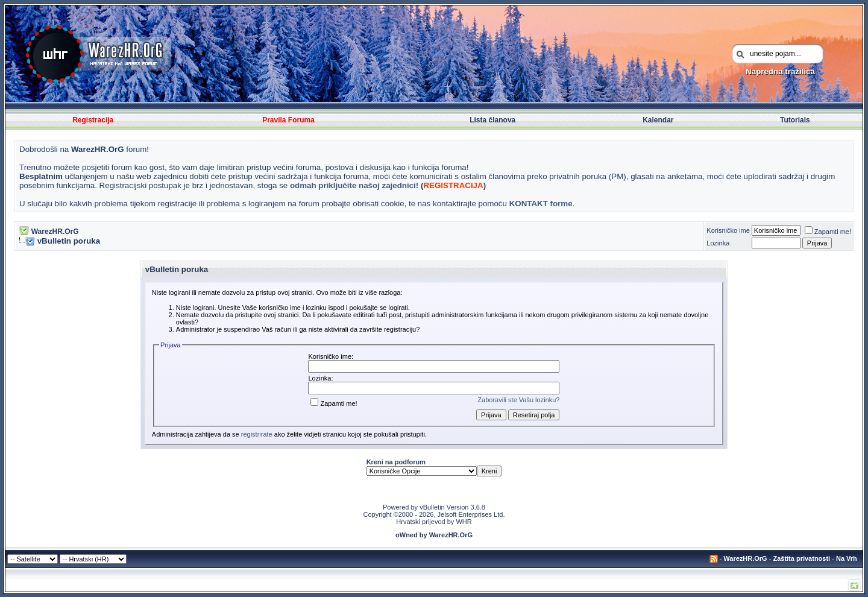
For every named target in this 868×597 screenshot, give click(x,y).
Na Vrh (847, 558)
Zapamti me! (828, 232)
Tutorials (795, 120)
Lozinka (718, 243)
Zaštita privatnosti (801, 558)
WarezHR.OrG (55, 232)
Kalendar (658, 120)
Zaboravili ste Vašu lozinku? (518, 400)
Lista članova (492, 120)
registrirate (257, 434)
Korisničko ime (728, 230)
